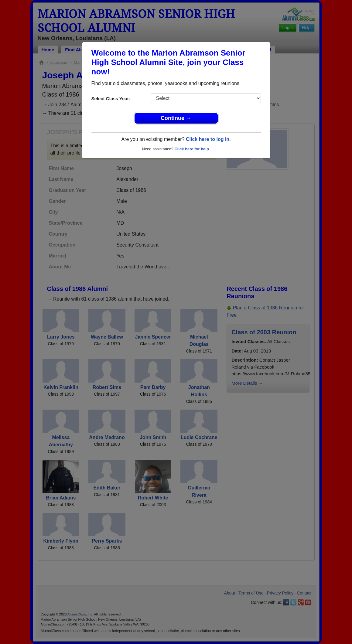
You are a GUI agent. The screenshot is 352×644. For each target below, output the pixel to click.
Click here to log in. (208, 139)
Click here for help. (192, 149)
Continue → (176, 118)
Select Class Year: (111, 99)
